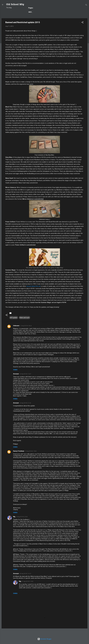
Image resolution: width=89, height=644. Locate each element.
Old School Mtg (15, 5)
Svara (15, 376)
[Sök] (86, 5)
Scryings (74, 18)
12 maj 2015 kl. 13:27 (25, 380)
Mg (14, 523)
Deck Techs (47, 18)
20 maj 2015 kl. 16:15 (25, 580)
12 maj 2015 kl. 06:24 (26, 332)
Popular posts (25, 18)
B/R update (14, 324)
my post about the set (33, 293)
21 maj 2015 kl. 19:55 (28, 588)
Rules (37, 18)
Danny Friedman (19, 457)
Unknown (16, 332)
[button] (82, 29)
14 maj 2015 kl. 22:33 (22, 523)
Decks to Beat (61, 18)
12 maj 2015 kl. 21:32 (25, 409)
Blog (14, 18)
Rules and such (25, 324)
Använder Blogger (44, 639)
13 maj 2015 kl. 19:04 (31, 457)
